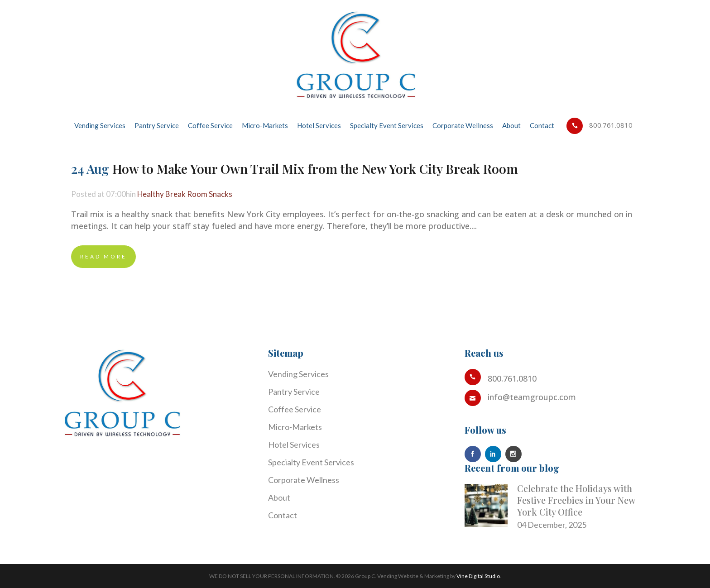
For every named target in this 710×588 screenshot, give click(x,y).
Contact (283, 515)
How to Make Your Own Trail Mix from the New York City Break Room (315, 169)
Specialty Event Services (311, 462)
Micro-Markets (295, 427)
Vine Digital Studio (478, 576)
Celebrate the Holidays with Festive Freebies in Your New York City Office (576, 500)
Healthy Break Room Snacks (189, 194)
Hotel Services (294, 445)
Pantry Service (294, 392)
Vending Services (298, 374)
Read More (103, 256)
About (279, 497)
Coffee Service (295, 409)
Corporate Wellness (304, 480)
